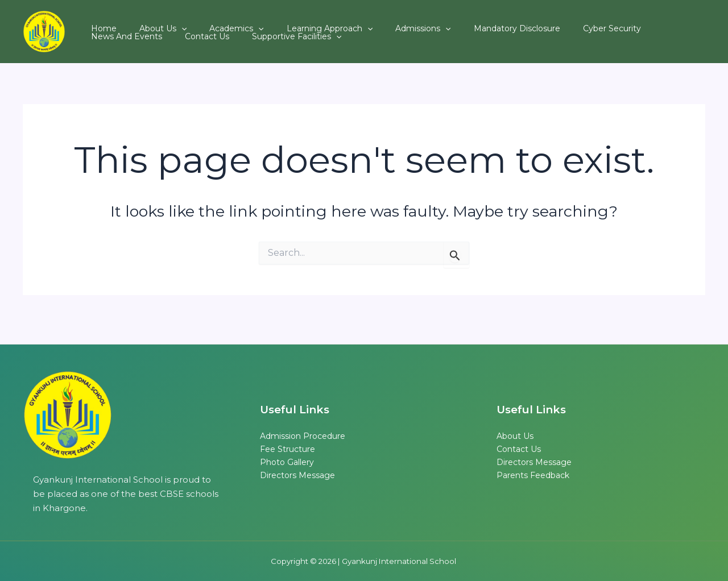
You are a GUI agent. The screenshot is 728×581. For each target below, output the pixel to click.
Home (98, 22)
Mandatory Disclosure (454, 22)
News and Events (614, 22)
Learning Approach (290, 22)
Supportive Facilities (186, 42)
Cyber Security (538, 22)
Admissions (372, 22)
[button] (164, 22)
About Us (146, 22)
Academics (208, 22)
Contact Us (107, 42)
